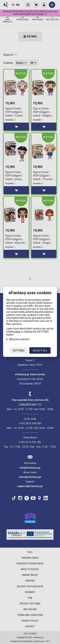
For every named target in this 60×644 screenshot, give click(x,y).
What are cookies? (19, 339)
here (18, 332)
